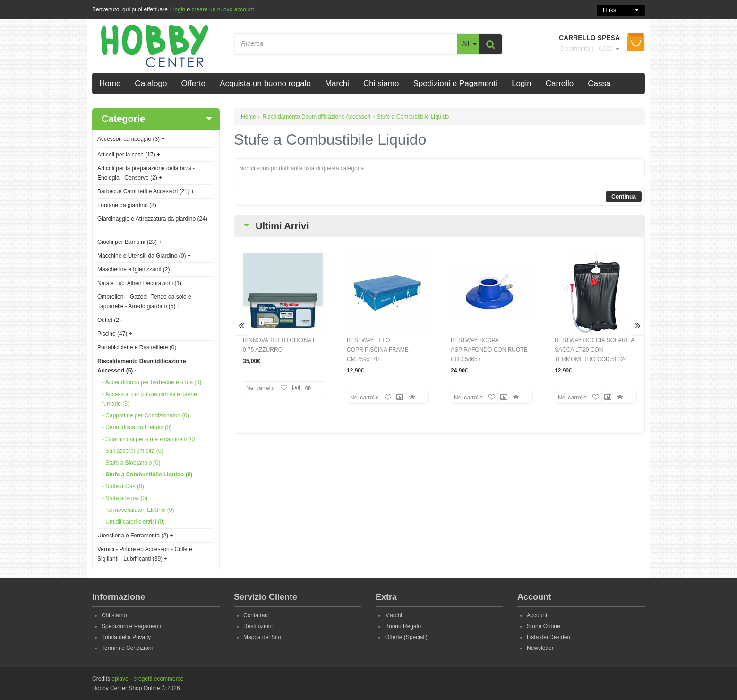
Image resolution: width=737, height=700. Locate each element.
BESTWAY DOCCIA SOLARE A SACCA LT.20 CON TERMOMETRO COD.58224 (595, 350)
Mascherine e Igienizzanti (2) (133, 269)
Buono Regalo (403, 626)
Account (537, 615)
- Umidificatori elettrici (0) (133, 522)
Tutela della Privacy (126, 637)
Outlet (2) (109, 320)
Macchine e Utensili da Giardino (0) (144, 256)
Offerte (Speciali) (406, 637)
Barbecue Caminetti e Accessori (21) (146, 191)
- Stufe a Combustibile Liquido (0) (147, 475)
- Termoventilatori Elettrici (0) (138, 510)
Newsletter (540, 648)
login (179, 9)
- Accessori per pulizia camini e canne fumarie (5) (150, 399)
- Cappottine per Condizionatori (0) (146, 415)
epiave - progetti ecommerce (147, 679)
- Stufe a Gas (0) (123, 486)
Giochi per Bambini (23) (129, 242)
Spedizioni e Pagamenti (131, 626)
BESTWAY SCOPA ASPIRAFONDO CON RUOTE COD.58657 (489, 350)
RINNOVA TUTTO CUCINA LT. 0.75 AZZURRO (281, 345)
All (465, 43)
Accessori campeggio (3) (131, 139)
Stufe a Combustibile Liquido (413, 117)
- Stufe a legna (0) (125, 498)
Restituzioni (258, 626)
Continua (624, 197)
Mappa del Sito (262, 637)
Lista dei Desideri (548, 637)
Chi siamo (114, 615)
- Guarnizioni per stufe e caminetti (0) (149, 439)
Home (249, 117)
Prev (242, 326)
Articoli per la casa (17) (129, 155)
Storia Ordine (544, 626)
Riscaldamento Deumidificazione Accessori (316, 117)
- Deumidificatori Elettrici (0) (137, 427)
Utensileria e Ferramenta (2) (135, 536)
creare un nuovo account (223, 9)
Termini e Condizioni (127, 648)
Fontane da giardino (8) (127, 205)
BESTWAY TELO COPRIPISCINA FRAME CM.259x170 (378, 350)
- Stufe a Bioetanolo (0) (131, 463)
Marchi (394, 615)
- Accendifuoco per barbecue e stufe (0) (152, 382)
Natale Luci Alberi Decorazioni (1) (139, 283)
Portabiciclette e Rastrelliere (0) (137, 347)
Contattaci (256, 615)
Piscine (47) (115, 334)
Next (637, 326)
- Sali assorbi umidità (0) (133, 451)
